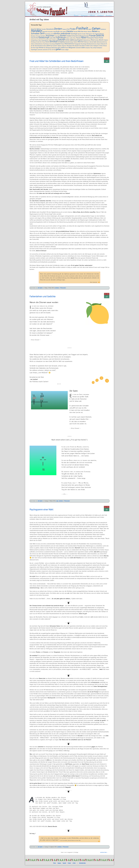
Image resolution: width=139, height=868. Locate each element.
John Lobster (40, 288)
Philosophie (90, 38)
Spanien (80, 34)
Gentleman (103, 29)
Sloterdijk (67, 42)
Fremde (92, 36)
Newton (90, 32)
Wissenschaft (39, 36)
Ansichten (50, 36)
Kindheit (87, 46)
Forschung (52, 44)
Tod (94, 34)
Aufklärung (73, 40)
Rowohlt (37, 46)
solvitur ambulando (62, 33)
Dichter (63, 36)
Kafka (95, 42)
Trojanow (64, 46)
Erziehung (81, 36)
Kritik (61, 32)
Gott (80, 46)
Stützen (60, 46)
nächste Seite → (104, 852)
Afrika (59, 48)
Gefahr (90, 29)
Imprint (64, 863)
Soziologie (74, 34)
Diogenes (80, 40)
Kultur (68, 38)
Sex (45, 48)
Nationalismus (69, 44)
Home (55, 863)
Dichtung (33, 42)
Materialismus (87, 40)
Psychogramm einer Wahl (41, 509)
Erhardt (75, 36)
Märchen (81, 31)
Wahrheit (81, 42)
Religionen (72, 47)
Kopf (54, 32)
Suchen (84, 34)
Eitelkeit (69, 36)
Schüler (101, 46)
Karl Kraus (42, 42)
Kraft (58, 31)
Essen (63, 50)
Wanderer (33, 36)
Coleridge (57, 36)
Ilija (51, 46)
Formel (38, 42)
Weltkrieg (55, 40)
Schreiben (35, 33)
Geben (83, 47)
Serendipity (48, 34)
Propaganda (77, 44)
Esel (68, 29)
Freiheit (82, 28)
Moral (93, 40)
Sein (42, 33)
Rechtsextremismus (92, 44)
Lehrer (91, 46)
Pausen (78, 38)
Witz (73, 46)
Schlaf (94, 48)
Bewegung (49, 48)
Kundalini (55, 46)
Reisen (95, 31)
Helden (83, 46)
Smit (52, 34)
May (91, 48)
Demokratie (50, 29)
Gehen (96, 28)
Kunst (47, 42)
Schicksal (53, 42)
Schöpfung (61, 42)
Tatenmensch (89, 34)
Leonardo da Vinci (47, 50)
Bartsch (41, 46)
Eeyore (99, 44)
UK (53, 50)
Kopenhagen (34, 50)
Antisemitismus (39, 44)
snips (57, 501)
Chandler (44, 29)
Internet (91, 42)
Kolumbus (50, 32)
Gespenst (58, 44)
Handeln (37, 31)
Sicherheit (78, 48)
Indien (63, 47)
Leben (64, 32)
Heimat (41, 47)
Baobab (77, 46)
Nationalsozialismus (102, 42)
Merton (86, 32)
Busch (45, 46)
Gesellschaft (44, 38)
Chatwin (106, 40)
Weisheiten (69, 46)
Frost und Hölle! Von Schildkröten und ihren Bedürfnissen (57, 61)
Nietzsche (103, 44)
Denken (58, 29)
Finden (73, 29)
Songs (72, 42)
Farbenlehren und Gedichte (43, 296)
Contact (69, 863)
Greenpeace (99, 48)
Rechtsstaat (54, 48)
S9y (99, 32)
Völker (50, 40)
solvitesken (57, 288)
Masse (63, 44)
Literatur (70, 31)
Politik (101, 38)
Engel (37, 48)
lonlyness (88, 48)
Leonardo (40, 50)
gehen (59, 49)
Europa (86, 36)
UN (55, 50)
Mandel (76, 32)
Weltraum (86, 42)
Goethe (51, 38)
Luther (71, 38)
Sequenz (59, 863)
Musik (67, 48)
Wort (44, 36)
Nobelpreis (96, 46)
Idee (54, 38)
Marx (74, 38)
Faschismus (46, 44)
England (64, 29)
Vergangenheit (45, 40)
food (48, 46)
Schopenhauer (34, 40)
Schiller (97, 40)
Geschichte (35, 38)
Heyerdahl (45, 32)
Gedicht (100, 35)
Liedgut (67, 50)
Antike (67, 40)
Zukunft (61, 40)
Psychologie (84, 44)
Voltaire (75, 42)
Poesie (96, 38)
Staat (40, 40)
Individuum (61, 38)
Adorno (33, 44)
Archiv (74, 863)
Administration (82, 863)
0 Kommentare (63, 288)
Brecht (101, 40)
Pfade (83, 38)
